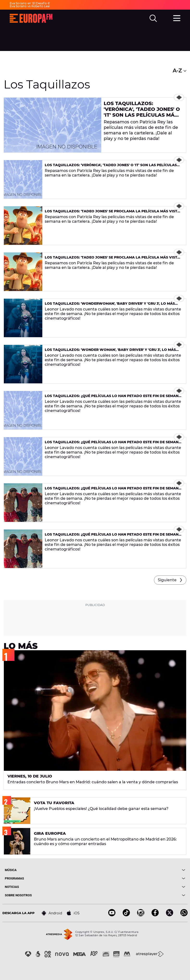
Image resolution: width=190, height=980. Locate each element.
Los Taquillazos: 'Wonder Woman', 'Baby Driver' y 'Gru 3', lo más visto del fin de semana (110, 352)
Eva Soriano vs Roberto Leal (30, 6)
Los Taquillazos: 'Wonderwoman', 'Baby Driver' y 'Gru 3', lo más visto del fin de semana (110, 306)
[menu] (177, 18)
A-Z (180, 71)
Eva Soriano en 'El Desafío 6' (30, 3)
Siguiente (167, 580)
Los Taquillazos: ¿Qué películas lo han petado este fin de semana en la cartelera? (113, 398)
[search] (153, 18)
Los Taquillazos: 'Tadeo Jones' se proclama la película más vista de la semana (112, 213)
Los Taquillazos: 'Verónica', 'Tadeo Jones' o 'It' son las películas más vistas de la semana (142, 112)
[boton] (140, 870)
